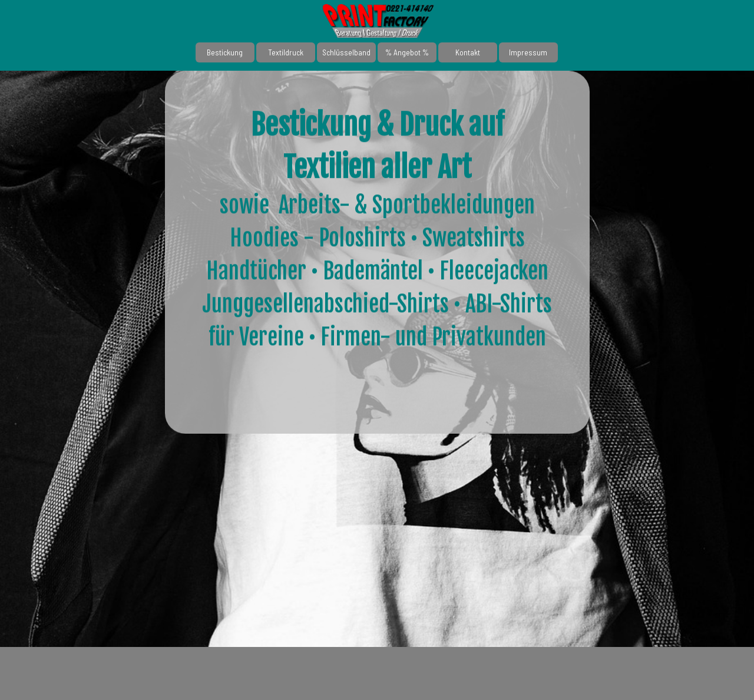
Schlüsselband (346, 52)
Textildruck (286, 52)
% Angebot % (407, 52)
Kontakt (468, 52)
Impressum (528, 52)
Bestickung (225, 52)
